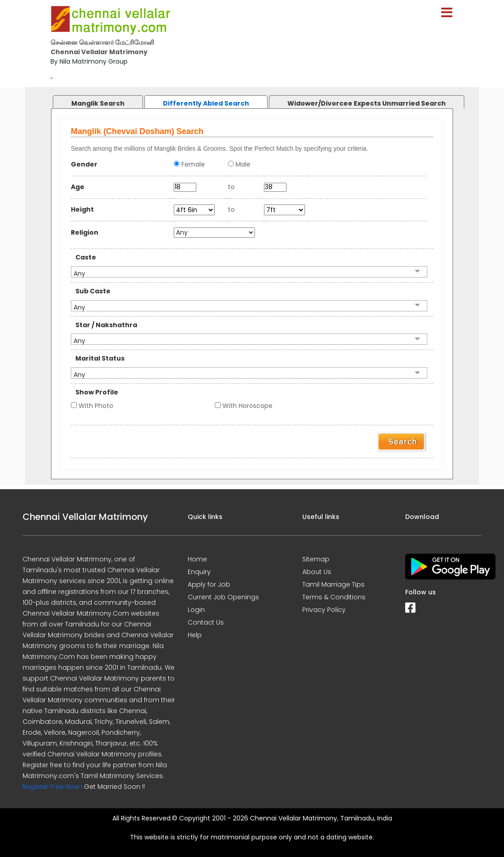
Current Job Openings (223, 597)
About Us (317, 572)
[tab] (89, 100)
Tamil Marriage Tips (333, 584)
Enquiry (199, 572)
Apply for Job (209, 584)
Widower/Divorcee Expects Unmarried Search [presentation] (367, 103)
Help (195, 635)
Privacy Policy (324, 610)
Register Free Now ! (52, 787)
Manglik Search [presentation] (98, 103)
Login (196, 610)
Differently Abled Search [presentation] (206, 103)
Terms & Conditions (334, 597)
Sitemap (316, 559)
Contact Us (206, 622)
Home (197, 559)
